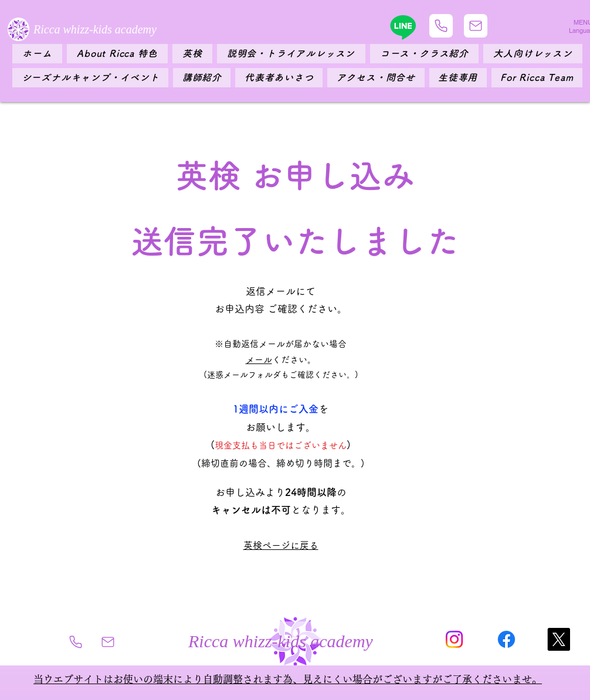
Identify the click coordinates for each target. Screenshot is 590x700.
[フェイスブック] (506, 639)
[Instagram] (454, 639)
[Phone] (441, 26)
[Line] (403, 27)
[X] (559, 639)
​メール (259, 360)
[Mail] (476, 26)
